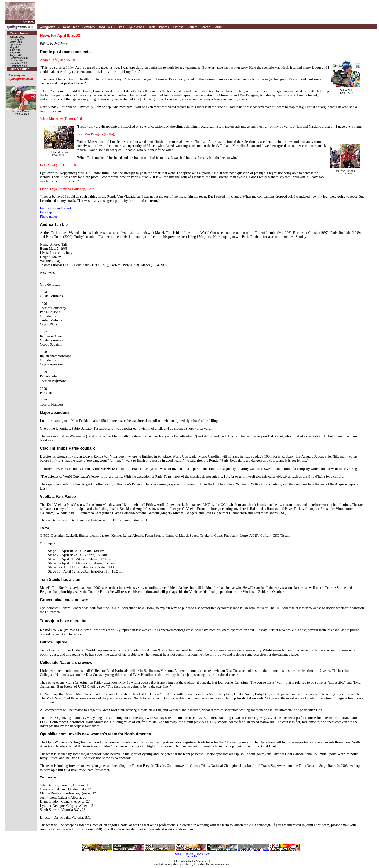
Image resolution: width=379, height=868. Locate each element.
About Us (192, 857)
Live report (48, 212)
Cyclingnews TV (49, 27)
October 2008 (17, 61)
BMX (121, 27)
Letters (193, 27)
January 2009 (17, 37)
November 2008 (18, 63)
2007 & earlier (19, 69)
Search (205, 27)
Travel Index (203, 854)
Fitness (178, 27)
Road (101, 27)
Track (151, 27)
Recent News (19, 33)
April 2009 (15, 45)
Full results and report (55, 208)
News (67, 27)
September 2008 (19, 58)
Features (88, 27)
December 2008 (18, 66)
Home (178, 854)
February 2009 (18, 39)
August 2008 (16, 55)
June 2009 (15, 50)
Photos (164, 27)
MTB (111, 27)
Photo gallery (49, 216)
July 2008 (15, 53)
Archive (189, 854)
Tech (76, 27)
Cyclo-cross (136, 27)
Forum (218, 27)
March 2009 (16, 42)
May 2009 (15, 47)
